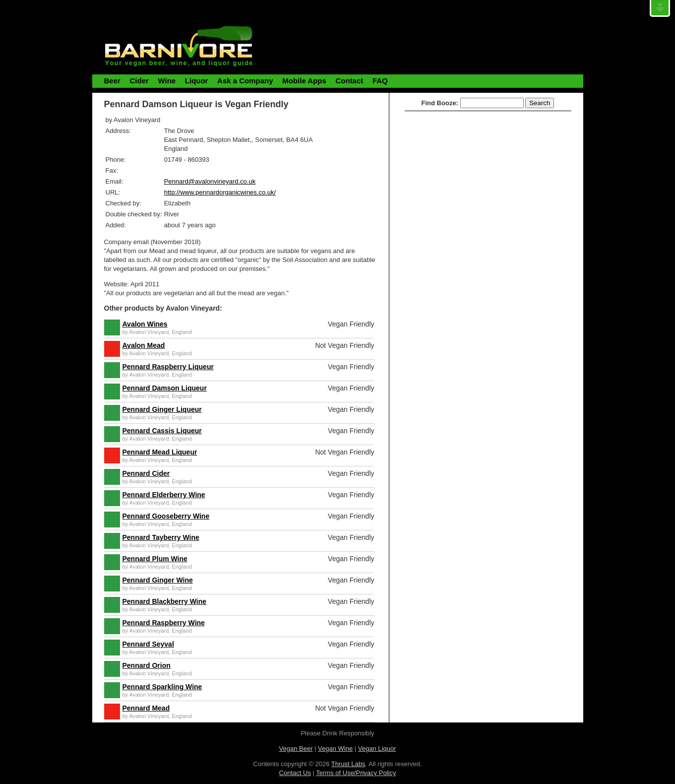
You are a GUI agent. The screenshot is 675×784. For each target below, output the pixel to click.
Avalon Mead (144, 345)
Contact (349, 81)
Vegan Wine (335, 749)
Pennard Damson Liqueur (165, 388)
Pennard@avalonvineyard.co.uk (210, 181)
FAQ (380, 81)
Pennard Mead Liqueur (160, 452)
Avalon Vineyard (149, 332)
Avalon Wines (145, 324)
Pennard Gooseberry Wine (166, 516)
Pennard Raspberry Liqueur (168, 367)
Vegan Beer (296, 749)
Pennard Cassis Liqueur (162, 431)
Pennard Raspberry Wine (164, 623)
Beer (112, 81)
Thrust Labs (348, 764)
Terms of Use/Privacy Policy (356, 773)
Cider (139, 81)
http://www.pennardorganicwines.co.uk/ (220, 192)
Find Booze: (440, 103)
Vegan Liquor (377, 749)
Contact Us (295, 773)
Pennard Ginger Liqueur (162, 409)
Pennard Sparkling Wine (162, 687)
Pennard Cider (146, 473)
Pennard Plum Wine (155, 559)
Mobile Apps (304, 81)
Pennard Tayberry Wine (161, 537)
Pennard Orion (147, 665)
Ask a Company (245, 81)
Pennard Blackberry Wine (165, 601)
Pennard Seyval (148, 644)
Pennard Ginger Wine (158, 580)
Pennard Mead (146, 708)
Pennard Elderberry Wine (164, 495)
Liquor (197, 81)
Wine (167, 81)
